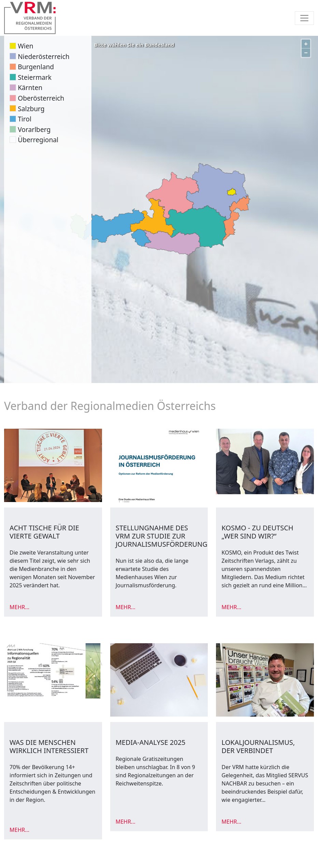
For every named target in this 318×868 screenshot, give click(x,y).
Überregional (38, 140)
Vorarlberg (34, 129)
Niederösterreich (44, 56)
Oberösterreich (41, 98)
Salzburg (31, 109)
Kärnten (30, 87)
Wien (25, 46)
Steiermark (35, 77)
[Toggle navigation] (304, 18)
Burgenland (36, 67)
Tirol (25, 119)
